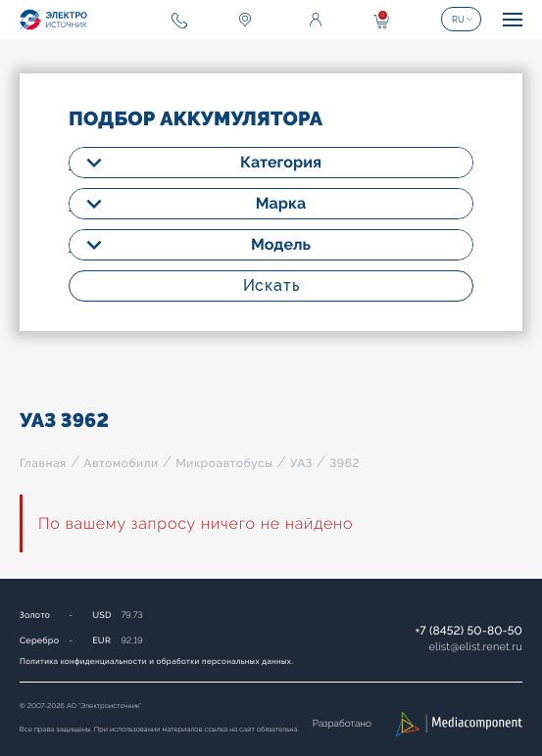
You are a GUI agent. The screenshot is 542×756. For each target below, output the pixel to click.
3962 (345, 463)
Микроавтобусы (224, 463)
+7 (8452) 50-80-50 (468, 631)
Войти (316, 20)
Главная (43, 463)
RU (458, 20)
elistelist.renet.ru (475, 647)
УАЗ (301, 463)
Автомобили (121, 463)
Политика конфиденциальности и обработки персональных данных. (156, 661)
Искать (271, 285)
